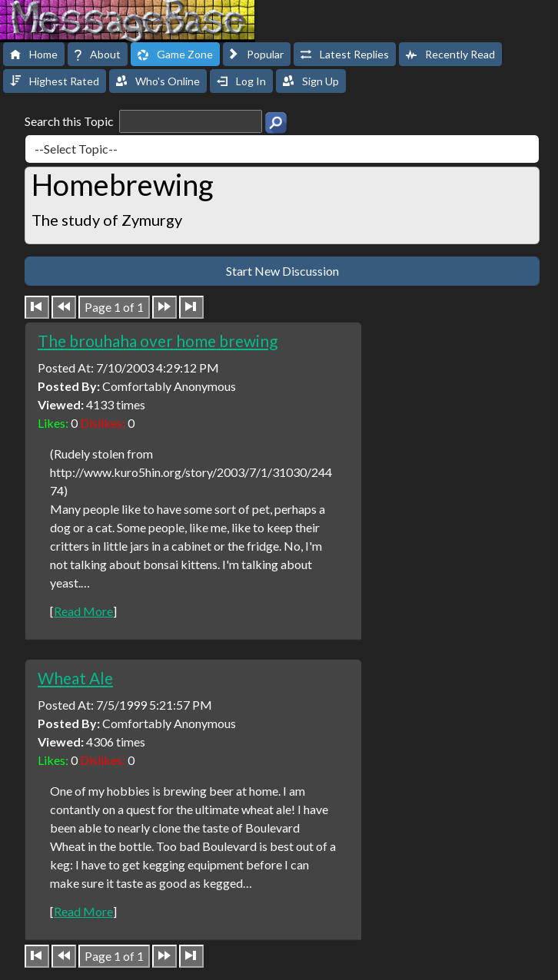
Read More (83, 611)
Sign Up (311, 81)
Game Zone (175, 54)
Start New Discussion (282, 271)
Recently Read (450, 54)
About (98, 54)
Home (34, 54)
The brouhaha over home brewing (158, 341)
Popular (257, 54)
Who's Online (158, 81)
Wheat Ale (75, 678)
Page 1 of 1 (114, 307)
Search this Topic (143, 121)
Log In (241, 81)
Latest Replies (345, 54)
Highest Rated (55, 81)
